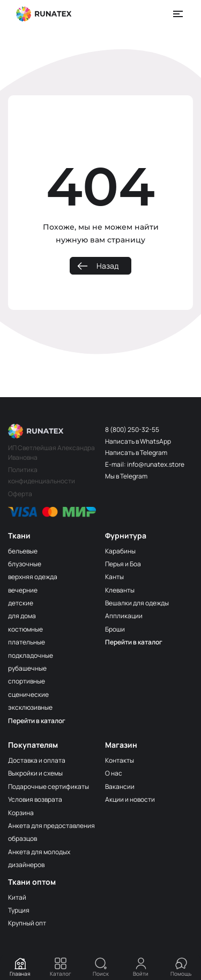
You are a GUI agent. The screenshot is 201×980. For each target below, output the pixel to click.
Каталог (61, 967)
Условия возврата (35, 799)
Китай (17, 897)
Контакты (120, 760)
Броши (115, 629)
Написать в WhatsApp (138, 441)
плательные (27, 642)
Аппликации (124, 616)
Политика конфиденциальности (42, 475)
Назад (107, 266)
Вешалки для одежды (137, 603)
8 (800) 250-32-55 (132, 430)
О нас (114, 773)
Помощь (181, 967)
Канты (114, 577)
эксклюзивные (30, 707)
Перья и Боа (123, 564)
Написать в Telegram (136, 453)
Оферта (20, 494)
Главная (20, 967)
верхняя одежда (33, 577)
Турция (19, 910)
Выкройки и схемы (35, 773)
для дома (22, 616)
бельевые (23, 551)
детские (21, 603)
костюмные (25, 629)
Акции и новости (130, 799)
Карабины (120, 551)
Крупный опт (27, 923)
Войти (141, 967)
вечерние (23, 590)
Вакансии (120, 787)
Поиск (101, 967)
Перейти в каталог (37, 721)
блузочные (25, 564)
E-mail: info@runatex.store (145, 464)
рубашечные (27, 668)
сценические (28, 694)
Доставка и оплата (37, 760)
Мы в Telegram (126, 476)
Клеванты (120, 590)
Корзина (21, 813)
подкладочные (31, 655)
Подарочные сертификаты (49, 787)
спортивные (27, 681)
